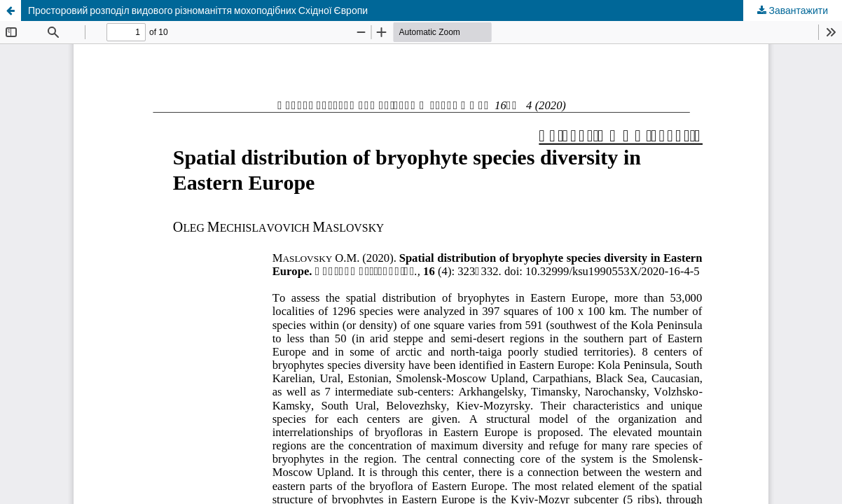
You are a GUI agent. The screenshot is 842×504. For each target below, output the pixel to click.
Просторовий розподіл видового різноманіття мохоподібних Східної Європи (198, 10)
